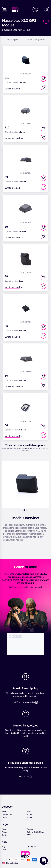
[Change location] (12, 863)
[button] (43, 79)
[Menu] (4, 9)
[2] (27, 510)
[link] (17, 9)
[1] (24, 510)
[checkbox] (43, 88)
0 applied (13, 40)
